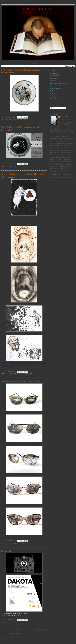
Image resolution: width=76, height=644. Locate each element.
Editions (17, 374)
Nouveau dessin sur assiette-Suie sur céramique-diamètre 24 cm (21, 71)
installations (54, 98)
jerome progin (66, 117)
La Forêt (53, 91)
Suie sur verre (26, 543)
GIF (51, 96)
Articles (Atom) (14, 633)
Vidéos (21, 622)
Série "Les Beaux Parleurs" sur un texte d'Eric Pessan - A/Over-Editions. (23, 175)
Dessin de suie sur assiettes (19, 120)
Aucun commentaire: (10, 117)
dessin (11, 374)
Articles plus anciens (41, 629)
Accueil (18, 629)
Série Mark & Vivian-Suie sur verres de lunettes (21, 381)
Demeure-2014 (7, 551)
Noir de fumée (27, 374)
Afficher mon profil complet (61, 174)
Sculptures (53, 78)
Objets (17, 543)
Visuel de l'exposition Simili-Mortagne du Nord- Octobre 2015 (21, 129)
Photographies (54, 88)
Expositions (13, 166)
